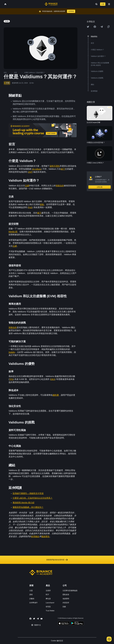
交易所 (48, 591)
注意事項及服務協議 (70, 591)
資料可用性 (55, 166)
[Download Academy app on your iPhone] (64, 624)
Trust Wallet (50, 611)
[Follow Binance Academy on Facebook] (30, 619)
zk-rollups (37, 169)
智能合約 (60, 186)
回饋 (64, 607)
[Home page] (51, 4)
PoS (30, 207)
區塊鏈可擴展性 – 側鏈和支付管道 (28, 493)
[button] (109, 4)
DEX (53, 379)
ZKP (30, 172)
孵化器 (48, 599)
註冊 (103, 4)
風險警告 (45, 536)
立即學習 (71, 11)
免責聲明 (66, 599)
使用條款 (35, 536)
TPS (11, 379)
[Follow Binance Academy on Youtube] (41, 619)
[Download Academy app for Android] (77, 624)
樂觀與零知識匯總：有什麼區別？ (28, 507)
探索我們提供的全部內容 (57, 560)
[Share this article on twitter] (88, 27)
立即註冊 (100, 187)
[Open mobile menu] (109, 4)
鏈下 (63, 169)
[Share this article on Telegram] (102, 27)
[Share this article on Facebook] (95, 27)
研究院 (48, 607)
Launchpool (50, 603)
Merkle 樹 (13, 232)
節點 (42, 204)
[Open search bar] (96, 4)
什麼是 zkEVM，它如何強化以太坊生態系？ (33, 498)
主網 (27, 186)
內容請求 (66, 603)
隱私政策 (66, 595)
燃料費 (56, 395)
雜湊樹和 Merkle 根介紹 (24, 503)
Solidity (12, 352)
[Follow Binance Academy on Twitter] (34, 619)
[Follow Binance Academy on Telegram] (38, 619)
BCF (47, 595)
